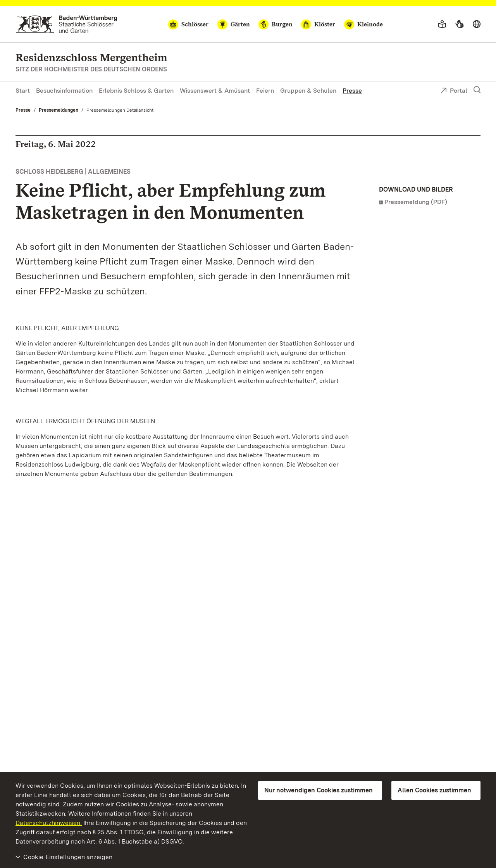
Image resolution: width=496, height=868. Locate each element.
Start (23, 91)
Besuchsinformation (64, 91)
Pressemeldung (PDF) (416, 202)
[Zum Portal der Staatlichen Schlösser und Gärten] (66, 24)
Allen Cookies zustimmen (434, 790)
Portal (454, 91)
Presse (352, 91)
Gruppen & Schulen (308, 91)
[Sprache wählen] (477, 24)
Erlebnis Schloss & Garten (136, 91)
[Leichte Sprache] (442, 24)
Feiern (265, 91)
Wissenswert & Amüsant (215, 91)
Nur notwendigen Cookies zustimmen (319, 790)
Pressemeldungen (59, 110)
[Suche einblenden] (477, 90)
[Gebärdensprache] (459, 24)
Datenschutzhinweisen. (49, 823)
